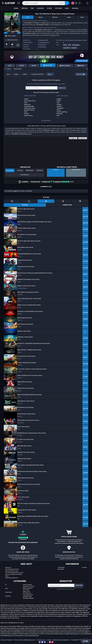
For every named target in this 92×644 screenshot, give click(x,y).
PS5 (68, 40)
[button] (87, 3)
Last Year (20, 170)
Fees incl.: (80, 74)
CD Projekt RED (42, 45)
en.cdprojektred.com (44, 42)
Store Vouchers (27, 585)
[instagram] (52, 642)
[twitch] (40, 642)
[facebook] (45, 642)
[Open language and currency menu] (77, 3)
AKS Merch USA (27, 597)
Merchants (61, 569)
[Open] (19, 3)
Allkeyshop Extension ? (12, 578)
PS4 (66, 40)
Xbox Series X (79, 40)
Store (8, 74)
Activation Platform (38, 74)
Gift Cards (26, 590)
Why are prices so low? (12, 571)
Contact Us (41, 640)
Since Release (10, 170)
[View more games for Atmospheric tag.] (76, 46)
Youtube (84, 567)
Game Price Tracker (29, 586)
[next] (19, 33)
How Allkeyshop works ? (12, 569)
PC (64, 40)
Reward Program (28, 588)
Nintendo (8, 596)
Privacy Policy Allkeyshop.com (25, 640)
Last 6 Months (30, 170)
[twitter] (47, 642)
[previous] (6, 33)
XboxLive (55, 17)
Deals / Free (26, 591)
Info (28, 17)
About (41, 17)
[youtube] (50, 642)
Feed (82, 17)
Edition (25, 74)
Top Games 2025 (28, 595)
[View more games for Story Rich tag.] (74, 49)
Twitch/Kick (61, 567)
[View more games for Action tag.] (65, 46)
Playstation (9, 592)
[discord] (42, 642)
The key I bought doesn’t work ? (14, 573)
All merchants (46, 121)
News (69, 17)
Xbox (7, 588)
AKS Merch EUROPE (28, 598)
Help (85, 641)
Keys (49, 74)
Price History (16, 69)
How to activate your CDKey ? (14, 574)
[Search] (67, 3)
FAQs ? (7, 576)
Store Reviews (27, 593)
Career (49, 640)
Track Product (25, 175)
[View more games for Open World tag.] (67, 49)
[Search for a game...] (46, 3)
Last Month (40, 170)
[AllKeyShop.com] (8, 3)
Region (16, 74)
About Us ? (8, 567)
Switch (85, 40)
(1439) (62, 182)
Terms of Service (7, 640)
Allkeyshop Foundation (61, 640)
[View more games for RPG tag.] (70, 46)
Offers (8, 69)
